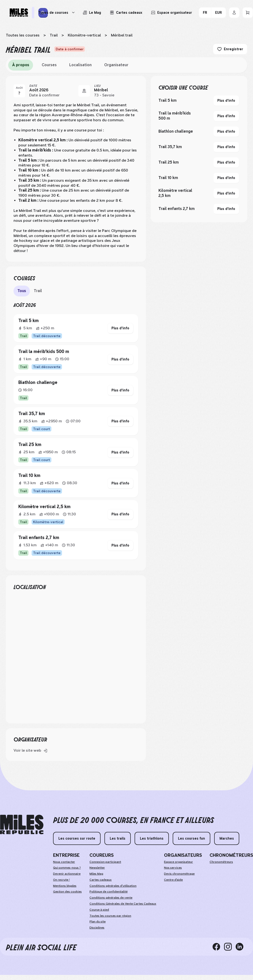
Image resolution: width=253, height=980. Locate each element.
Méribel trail (122, 35)
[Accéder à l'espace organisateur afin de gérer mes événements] (171, 13)
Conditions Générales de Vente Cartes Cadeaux (123, 904)
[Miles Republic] (19, 13)
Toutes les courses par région (110, 916)
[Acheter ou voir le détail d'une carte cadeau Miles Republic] (126, 13)
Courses (49, 65)
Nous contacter (64, 862)
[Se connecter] (234, 13)
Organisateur (116, 65)
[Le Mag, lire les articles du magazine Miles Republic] (92, 13)
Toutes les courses (23, 35)
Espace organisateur (178, 862)
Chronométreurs (221, 862)
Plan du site (98, 922)
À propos (21, 65)
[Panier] (248, 13)
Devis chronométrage (179, 874)
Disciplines (97, 928)
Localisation (80, 65)
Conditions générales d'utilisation (113, 886)
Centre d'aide (173, 880)
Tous (22, 291)
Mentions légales (65, 886)
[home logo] (22, 825)
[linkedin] (241, 947)
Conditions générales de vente (111, 898)
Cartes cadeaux (101, 880)
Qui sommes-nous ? (67, 868)
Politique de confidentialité (109, 892)
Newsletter (97, 868)
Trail (54, 35)
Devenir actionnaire (67, 874)
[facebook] (218, 947)
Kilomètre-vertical (84, 35)
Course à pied (99, 910)
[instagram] (230, 947)
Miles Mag (96, 874)
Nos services (173, 868)
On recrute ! (61, 880)
